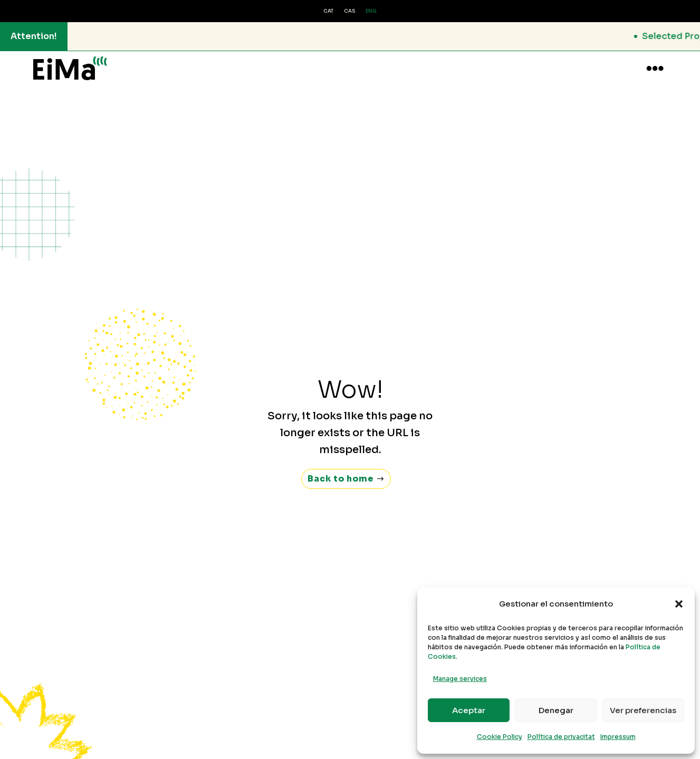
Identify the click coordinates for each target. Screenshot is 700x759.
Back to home (341, 469)
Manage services (460, 679)
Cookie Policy (500, 737)
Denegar (556, 710)
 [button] (655, 68)
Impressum (618, 737)
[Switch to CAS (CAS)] (349, 12)
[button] (679, 604)
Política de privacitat (561, 737)
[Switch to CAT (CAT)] (328, 12)
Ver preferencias (643, 710)
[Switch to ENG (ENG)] (371, 12)
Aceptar (469, 710)
